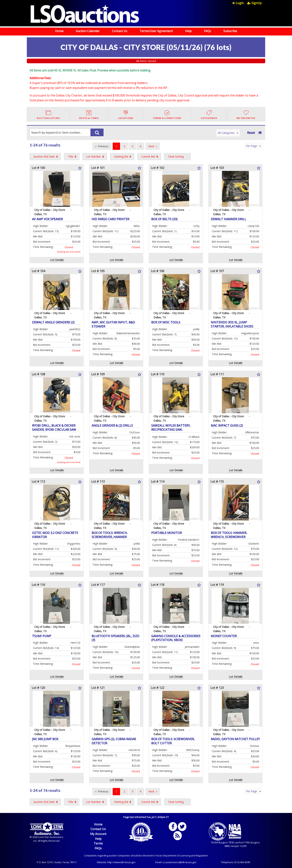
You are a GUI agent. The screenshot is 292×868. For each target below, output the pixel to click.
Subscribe (230, 31)
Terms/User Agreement (156, 31)
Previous (103, 146)
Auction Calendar (88, 31)
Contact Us (120, 31)
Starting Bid (121, 156)
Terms (98, 843)
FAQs (207, 31)
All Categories (228, 133)
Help (188, 31)
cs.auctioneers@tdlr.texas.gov (179, 862)
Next (151, 146)
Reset (251, 133)
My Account (98, 834)
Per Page (253, 146)
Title (71, 156)
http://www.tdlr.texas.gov (121, 862)
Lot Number (94, 156)
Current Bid (148, 156)
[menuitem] (240, 3)
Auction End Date (44, 156)
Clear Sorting (176, 156)
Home (59, 31)
